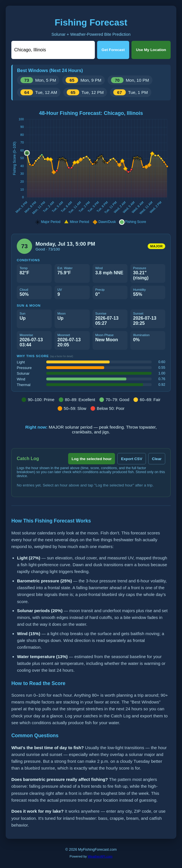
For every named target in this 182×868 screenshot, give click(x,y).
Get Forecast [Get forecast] (113, 50)
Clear (157, 459)
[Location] (53, 50)
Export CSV (132, 459)
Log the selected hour (92, 459)
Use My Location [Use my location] (151, 50)
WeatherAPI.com (100, 856)
